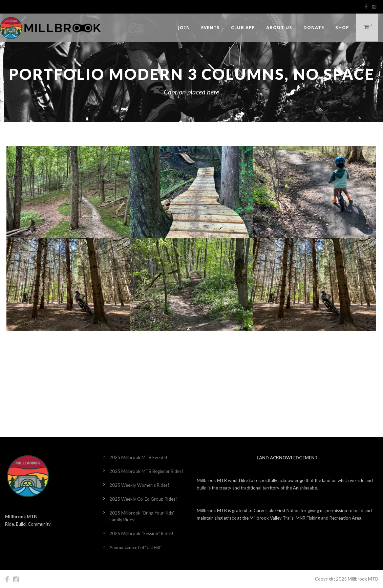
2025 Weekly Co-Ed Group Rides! (143, 499)
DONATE (314, 27)
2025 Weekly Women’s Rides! (139, 485)
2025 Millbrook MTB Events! (138, 457)
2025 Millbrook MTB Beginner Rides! (146, 471)
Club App (243, 27)
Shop (342, 27)
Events (210, 27)
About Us (279, 27)
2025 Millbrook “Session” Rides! (141, 533)
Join (184, 27)
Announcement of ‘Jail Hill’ (135, 547)
